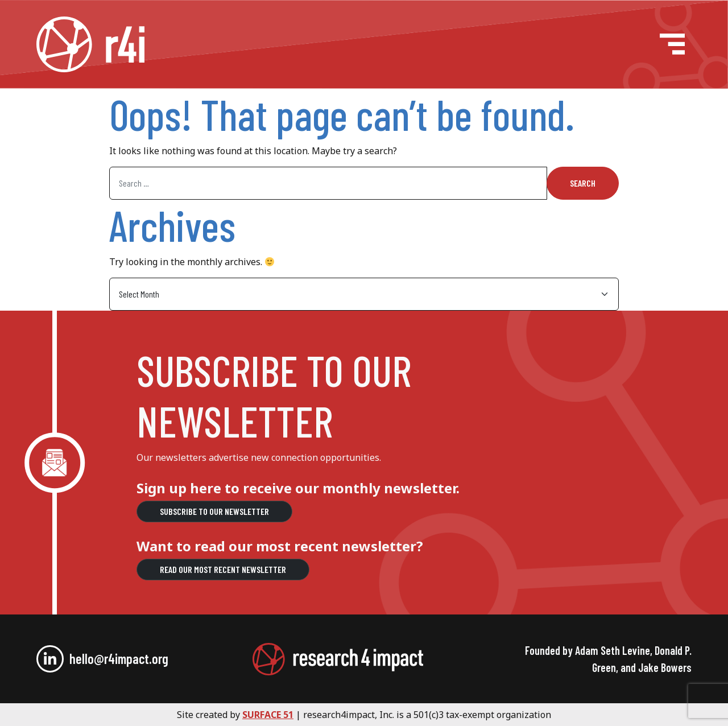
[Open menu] (672, 44)
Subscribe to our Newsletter (214, 511)
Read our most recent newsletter (223, 569)
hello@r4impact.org (119, 659)
